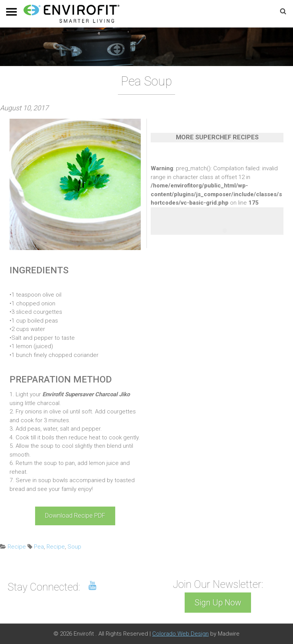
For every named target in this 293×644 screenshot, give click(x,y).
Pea (39, 547)
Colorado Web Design (180, 634)
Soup (74, 547)
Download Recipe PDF (75, 516)
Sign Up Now (218, 603)
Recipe (17, 547)
